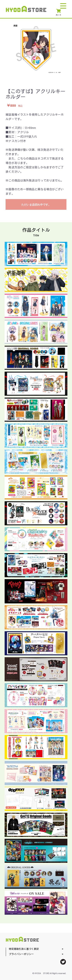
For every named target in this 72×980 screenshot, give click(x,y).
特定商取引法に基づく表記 (24, 949)
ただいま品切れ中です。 (36, 205)
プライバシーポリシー (21, 954)
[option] (36, 48)
